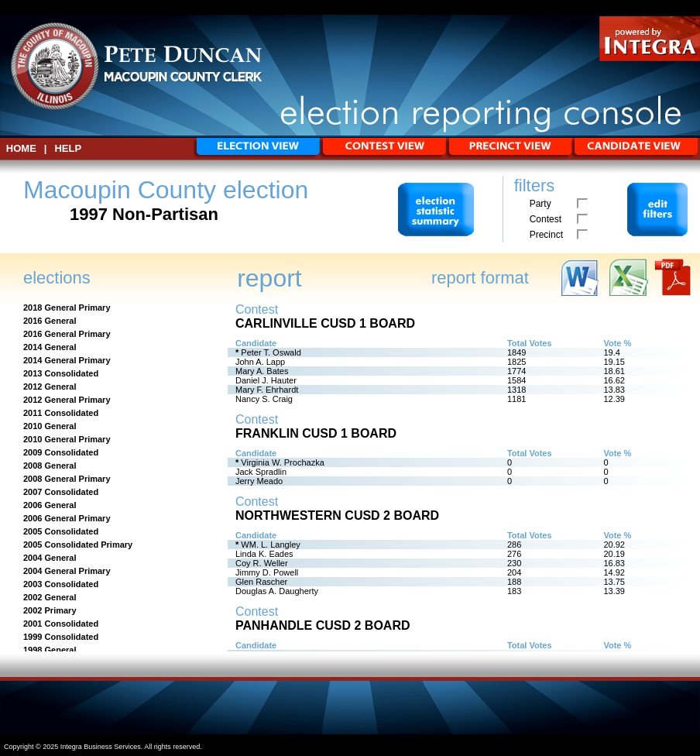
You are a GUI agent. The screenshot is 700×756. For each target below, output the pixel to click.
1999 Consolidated (61, 637)
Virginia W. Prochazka (282, 462)
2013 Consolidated (61, 373)
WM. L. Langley (270, 545)
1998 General (50, 650)
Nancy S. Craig (264, 399)
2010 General (50, 426)
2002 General (50, 597)
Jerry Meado (259, 481)
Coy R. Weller (262, 563)
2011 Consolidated (61, 413)
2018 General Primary (67, 308)
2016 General (50, 321)
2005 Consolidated (61, 531)
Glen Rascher (261, 582)
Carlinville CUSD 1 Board (325, 323)
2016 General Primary (67, 334)
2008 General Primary (67, 479)
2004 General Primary (67, 571)
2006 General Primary (67, 518)
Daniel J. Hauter (266, 380)
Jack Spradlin (261, 472)
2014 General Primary (67, 360)
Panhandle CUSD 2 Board (323, 625)
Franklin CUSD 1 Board (316, 433)
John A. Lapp (260, 362)
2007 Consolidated (61, 492)
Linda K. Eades (264, 554)
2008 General (50, 466)
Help (68, 148)
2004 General (50, 558)
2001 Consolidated (61, 624)
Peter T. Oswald (271, 352)
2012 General (50, 387)
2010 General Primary (67, 439)
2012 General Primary (67, 400)
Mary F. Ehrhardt (267, 390)
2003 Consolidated (61, 584)
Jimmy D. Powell (267, 572)
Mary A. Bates (262, 371)
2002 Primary (50, 610)
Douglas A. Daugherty (277, 591)
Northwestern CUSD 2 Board (337, 515)
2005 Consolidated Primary (78, 545)
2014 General (50, 347)
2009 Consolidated (61, 452)
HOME (21, 148)
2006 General (50, 505)
